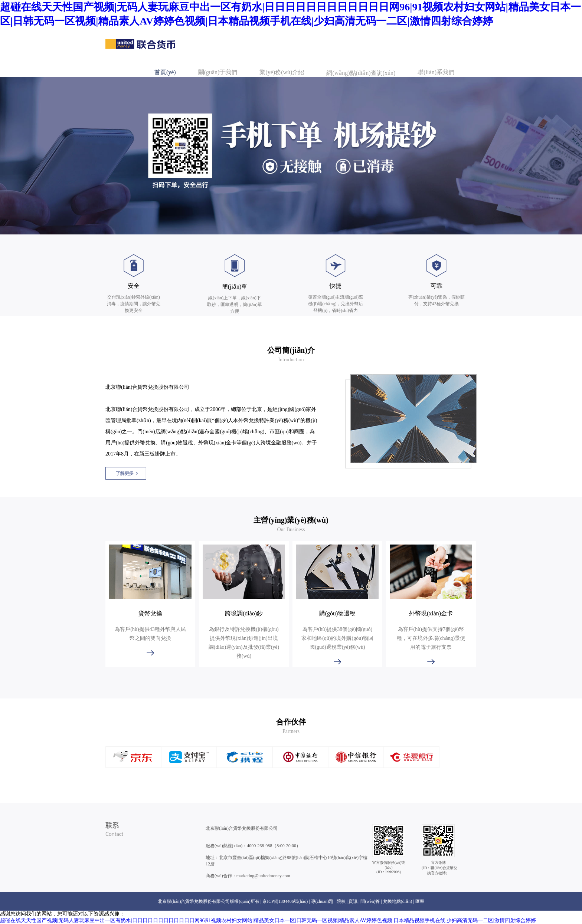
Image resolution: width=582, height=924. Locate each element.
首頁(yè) (165, 72)
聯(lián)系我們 (436, 72)
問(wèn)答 (370, 901)
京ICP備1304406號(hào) (285, 901)
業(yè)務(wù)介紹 (282, 72)
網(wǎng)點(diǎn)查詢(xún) (361, 73)
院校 (341, 901)
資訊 (353, 901)
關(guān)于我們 (218, 72)
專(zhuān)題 (322, 901)
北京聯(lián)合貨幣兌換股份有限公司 (242, 828)
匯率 (420, 901)
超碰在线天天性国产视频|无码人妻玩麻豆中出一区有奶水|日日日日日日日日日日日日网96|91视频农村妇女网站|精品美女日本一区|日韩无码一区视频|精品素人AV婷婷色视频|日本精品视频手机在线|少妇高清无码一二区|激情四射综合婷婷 (268, 920)
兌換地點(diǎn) (398, 901)
